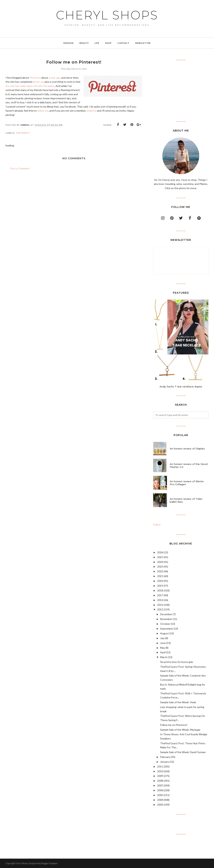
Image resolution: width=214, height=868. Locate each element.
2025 (160, 557)
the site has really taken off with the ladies (30, 86)
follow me (43, 111)
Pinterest (35, 78)
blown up (38, 82)
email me (92, 111)
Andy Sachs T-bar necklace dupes (181, 386)
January (165, 762)
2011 (160, 766)
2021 (160, 576)
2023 (160, 566)
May (163, 648)
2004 (160, 800)
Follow (157, 525)
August (164, 633)
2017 (160, 595)
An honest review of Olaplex (187, 449)
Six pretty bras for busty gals (177, 662)
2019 (160, 586)
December (166, 614)
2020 (160, 581)
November (166, 619)
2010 (160, 771)
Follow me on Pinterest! (174, 725)
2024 (160, 562)
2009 (160, 776)
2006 (160, 790)
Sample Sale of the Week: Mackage (180, 730)
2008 (160, 781)
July (162, 638)
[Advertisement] (181, 91)
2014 (160, 600)
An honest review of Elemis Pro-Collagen (187, 483)
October (165, 624)
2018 (160, 590)
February (165, 757)
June (163, 643)
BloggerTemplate (49, 863)
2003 (160, 805)
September (167, 629)
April (163, 652)
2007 (160, 785)
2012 (160, 609)
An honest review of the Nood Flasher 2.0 (189, 465)
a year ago (55, 78)
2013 (160, 605)
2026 (160, 552)
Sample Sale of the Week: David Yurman (183, 752)
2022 (160, 571)
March (164, 657)
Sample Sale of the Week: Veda (178, 702)
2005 (160, 795)
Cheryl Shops (107, 15)
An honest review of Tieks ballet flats (186, 500)
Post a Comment (20, 168)
